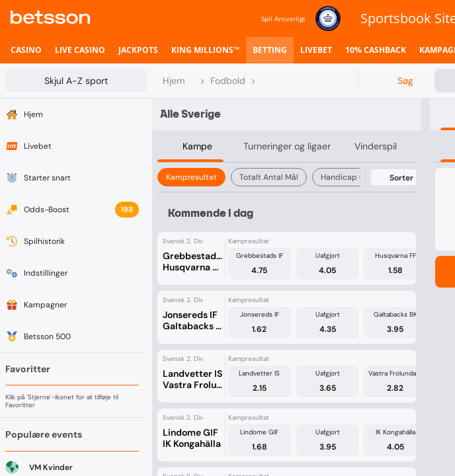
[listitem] (26, 50)
